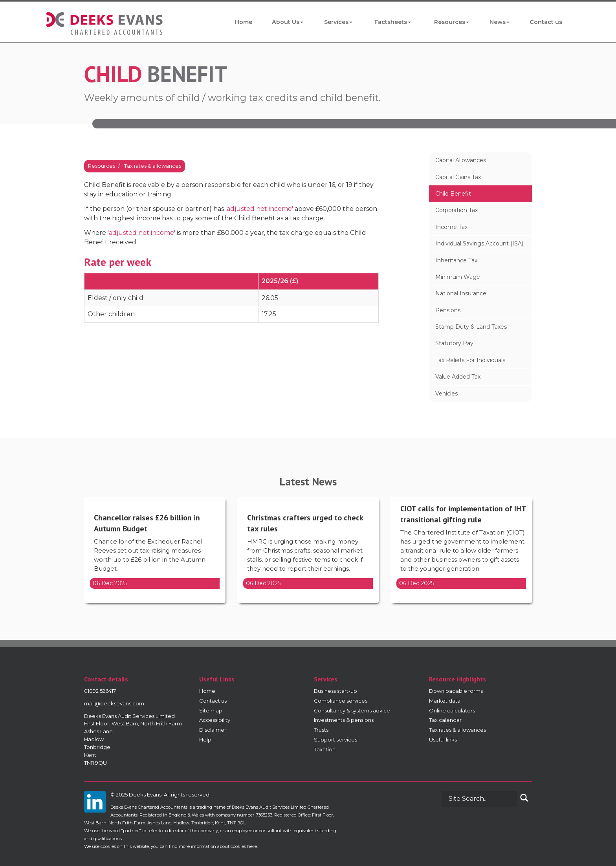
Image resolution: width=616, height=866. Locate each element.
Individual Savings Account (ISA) (479, 244)
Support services (335, 740)
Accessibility (215, 720)
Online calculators (452, 710)
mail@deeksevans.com (114, 703)
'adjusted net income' (259, 209)
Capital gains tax (458, 177)
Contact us (546, 22)
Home (243, 22)
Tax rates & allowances (153, 166)
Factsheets (393, 22)
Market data (445, 701)
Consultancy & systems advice (352, 710)
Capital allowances (461, 160)
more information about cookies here (218, 846)
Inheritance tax (456, 260)
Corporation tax (456, 210)
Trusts (321, 730)
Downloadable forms (456, 691)
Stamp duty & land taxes (471, 327)
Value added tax (458, 377)
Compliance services (341, 701)
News (500, 22)
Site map (211, 710)
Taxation (325, 749)
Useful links (443, 740)
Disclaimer (213, 730)
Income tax (451, 227)
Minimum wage (458, 277)
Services (338, 22)
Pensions (448, 310)
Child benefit (453, 194)
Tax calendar (445, 720)
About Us (287, 22)
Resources (452, 22)
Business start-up (335, 691)
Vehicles (446, 394)
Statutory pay (454, 343)
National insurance (461, 293)
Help (205, 740)
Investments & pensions (344, 720)
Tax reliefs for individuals (470, 360)
